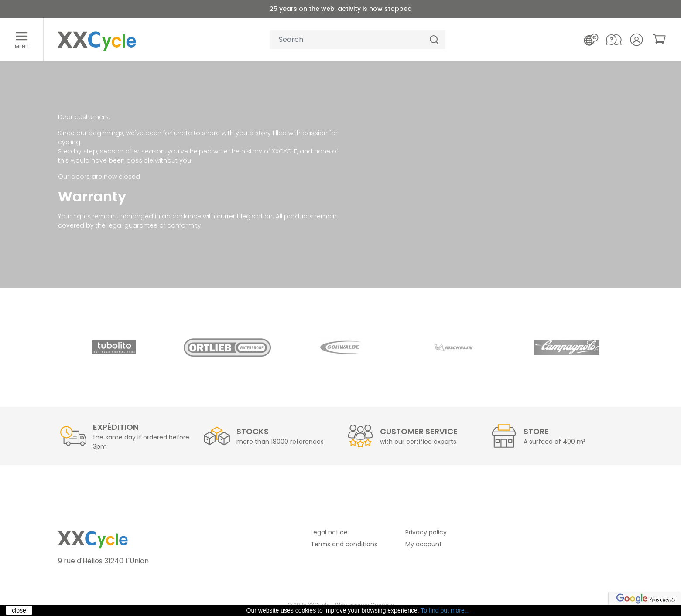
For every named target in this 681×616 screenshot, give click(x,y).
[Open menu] (22, 40)
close (19, 610)
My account (424, 544)
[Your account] (637, 40)
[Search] (434, 40)
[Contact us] (614, 40)
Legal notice (329, 532)
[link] (659, 39)
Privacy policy (426, 532)
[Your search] (347, 40)
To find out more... (445, 610)
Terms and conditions (344, 544)
